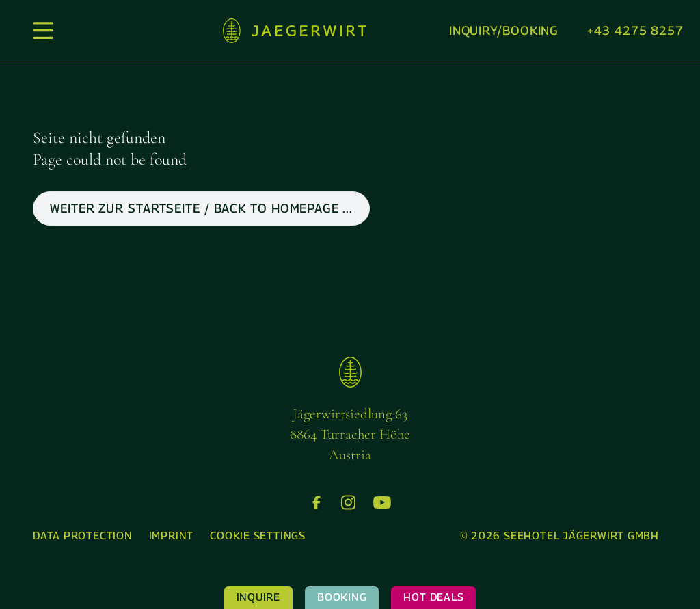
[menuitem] (83, 536)
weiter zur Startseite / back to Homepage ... (201, 208)
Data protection (83, 536)
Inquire (258, 597)
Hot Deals (433, 597)
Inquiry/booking (504, 30)
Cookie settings (258, 536)
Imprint (171, 536)
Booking (342, 597)
